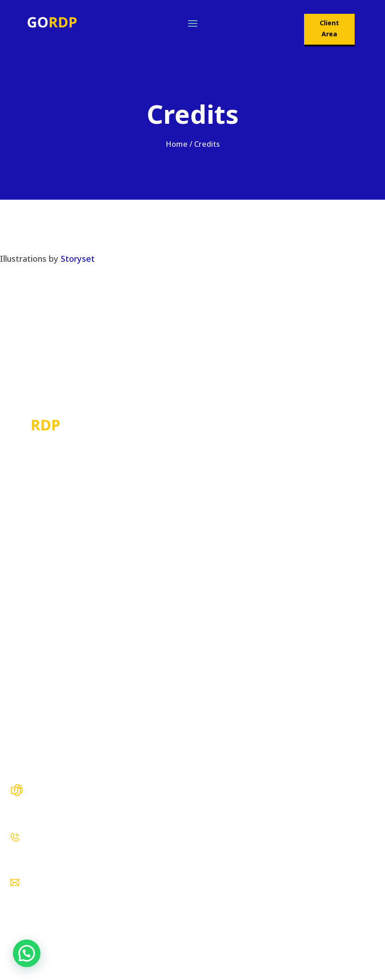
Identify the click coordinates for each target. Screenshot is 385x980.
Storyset (78, 259)
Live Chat (25, 817)
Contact (23, 719)
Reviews (24, 697)
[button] (27, 953)
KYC (16, 741)
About (20, 630)
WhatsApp (27, 862)
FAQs (18, 674)
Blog (17, 652)
